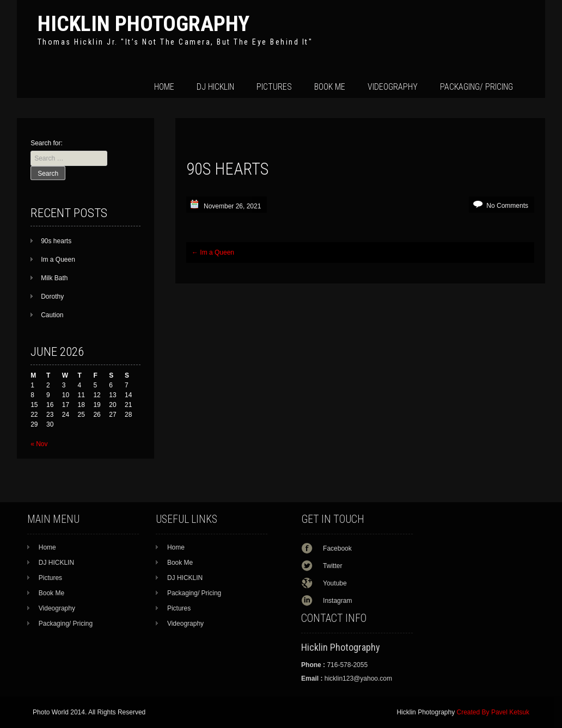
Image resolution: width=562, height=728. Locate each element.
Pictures (274, 87)
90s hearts (56, 241)
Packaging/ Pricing (477, 87)
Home (164, 87)
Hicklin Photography (143, 24)
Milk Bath (54, 278)
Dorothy (52, 297)
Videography (393, 87)
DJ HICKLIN (215, 87)
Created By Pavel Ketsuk (493, 712)
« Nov (39, 444)
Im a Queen (213, 252)
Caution (52, 315)
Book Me (330, 87)
